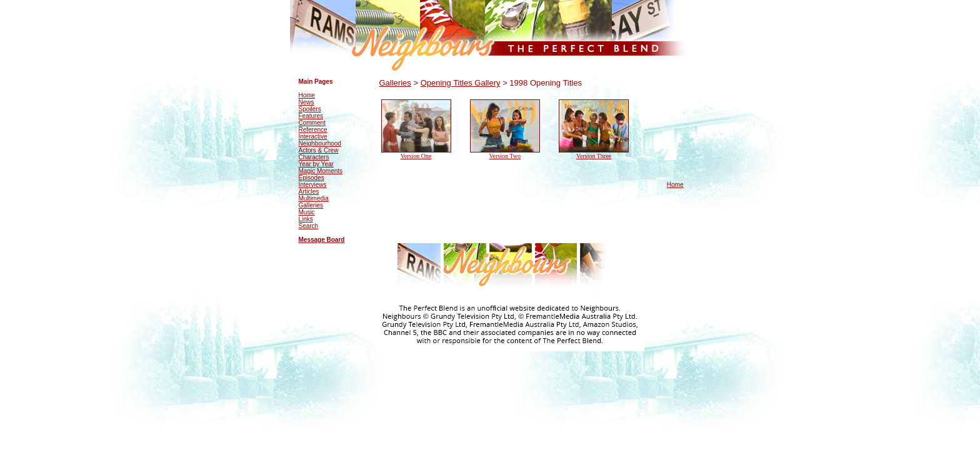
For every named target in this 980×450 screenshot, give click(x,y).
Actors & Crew (319, 150)
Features (311, 116)
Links (306, 219)
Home (307, 95)
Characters (314, 157)
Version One (416, 156)
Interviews (313, 185)
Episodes (312, 178)
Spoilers (310, 109)
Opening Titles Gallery (461, 83)
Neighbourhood (320, 143)
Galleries (311, 205)
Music (307, 212)
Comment (312, 123)
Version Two (505, 156)
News (307, 102)
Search (309, 226)
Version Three (594, 156)
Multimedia (314, 198)
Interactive (313, 137)
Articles (309, 192)
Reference (313, 130)
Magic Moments (321, 171)
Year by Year (316, 164)
